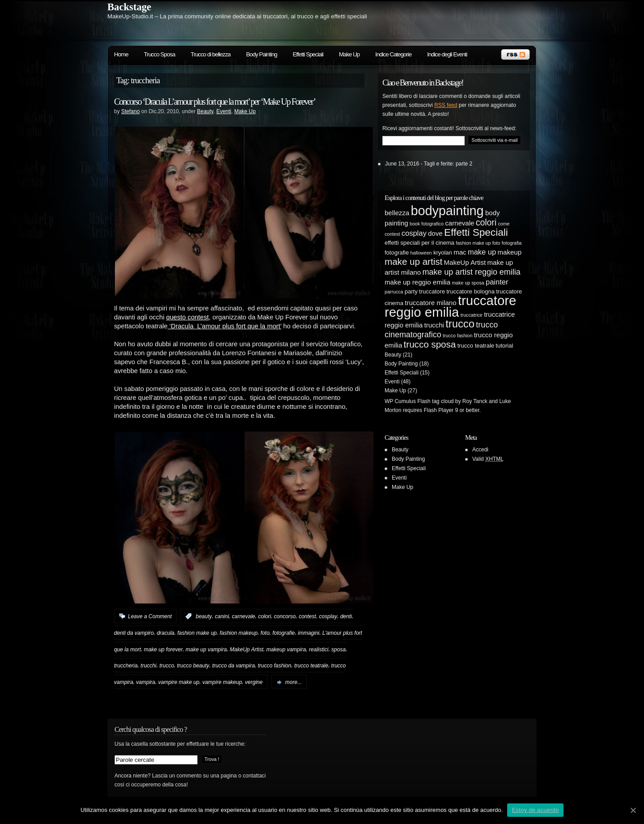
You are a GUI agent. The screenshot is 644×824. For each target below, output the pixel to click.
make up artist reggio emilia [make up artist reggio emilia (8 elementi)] (471, 272)
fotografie (284, 633)
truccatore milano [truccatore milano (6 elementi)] (430, 303)
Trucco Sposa (160, 54)
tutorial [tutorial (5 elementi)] (504, 346)
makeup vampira (286, 649)
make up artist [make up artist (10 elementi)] (413, 261)
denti (346, 616)
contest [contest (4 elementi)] (392, 234)
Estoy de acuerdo (535, 810)
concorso (285, 616)
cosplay (328, 616)
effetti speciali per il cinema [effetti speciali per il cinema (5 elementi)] (419, 243)
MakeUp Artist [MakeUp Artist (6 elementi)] (465, 262)
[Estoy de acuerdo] (633, 810)
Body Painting (261, 54)
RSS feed (446, 105)
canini (222, 616)
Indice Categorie (393, 54)
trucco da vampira (233, 666)
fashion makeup (239, 633)
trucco (167, 666)
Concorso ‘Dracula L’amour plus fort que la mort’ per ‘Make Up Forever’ (215, 102)
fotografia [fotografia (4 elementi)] (512, 243)
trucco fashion (275, 666)
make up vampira (206, 649)
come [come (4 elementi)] (504, 224)
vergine (254, 682)
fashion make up (197, 633)
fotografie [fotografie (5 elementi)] (397, 253)
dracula (165, 633)
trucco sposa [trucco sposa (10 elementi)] (430, 344)
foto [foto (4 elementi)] (496, 243)
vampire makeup (222, 682)
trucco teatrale (311, 666)
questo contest (188, 317)
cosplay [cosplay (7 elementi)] (414, 233)
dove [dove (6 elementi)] (435, 233)
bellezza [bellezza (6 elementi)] (397, 213)
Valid (488, 459)
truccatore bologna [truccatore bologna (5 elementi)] (470, 291)
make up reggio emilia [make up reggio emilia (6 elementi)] (417, 282)
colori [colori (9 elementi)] (486, 222)
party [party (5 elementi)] (411, 291)
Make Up (349, 54)
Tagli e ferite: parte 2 (448, 164)
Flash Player (439, 410)
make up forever (163, 649)
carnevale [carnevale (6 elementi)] (460, 223)
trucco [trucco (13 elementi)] (460, 324)
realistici (319, 649)
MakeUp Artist (247, 649)
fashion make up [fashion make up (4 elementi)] (473, 243)
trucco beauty (193, 666)
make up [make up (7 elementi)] (482, 252)
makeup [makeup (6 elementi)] (510, 252)
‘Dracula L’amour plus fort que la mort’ (225, 326)
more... (294, 682)
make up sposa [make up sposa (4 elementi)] (468, 283)
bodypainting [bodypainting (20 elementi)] (447, 211)
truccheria (126, 666)
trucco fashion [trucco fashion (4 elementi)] (458, 336)
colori (265, 616)
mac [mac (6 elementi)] (460, 252)
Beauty (205, 111)
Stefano (130, 111)
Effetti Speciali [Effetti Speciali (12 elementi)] (476, 232)
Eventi (224, 111)
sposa (339, 649)
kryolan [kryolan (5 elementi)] (443, 253)
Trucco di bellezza (210, 54)
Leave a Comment (150, 616)
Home (121, 54)
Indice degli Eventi (447, 54)
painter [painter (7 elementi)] (497, 282)
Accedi (480, 450)
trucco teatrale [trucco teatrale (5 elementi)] (476, 346)
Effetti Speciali (308, 54)
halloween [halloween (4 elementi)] (421, 253)
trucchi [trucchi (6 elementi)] (434, 325)
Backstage (129, 7)
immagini (309, 633)
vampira (146, 682)
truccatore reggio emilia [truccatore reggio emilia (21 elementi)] (450, 306)
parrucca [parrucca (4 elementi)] (394, 292)
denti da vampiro (134, 633)
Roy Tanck (475, 401)
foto (265, 633)
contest (307, 616)
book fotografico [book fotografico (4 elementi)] (427, 224)
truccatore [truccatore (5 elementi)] (432, 291)
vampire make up (179, 682)
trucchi (148, 666)
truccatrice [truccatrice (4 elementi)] (472, 315)
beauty (204, 616)
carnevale (243, 616)
